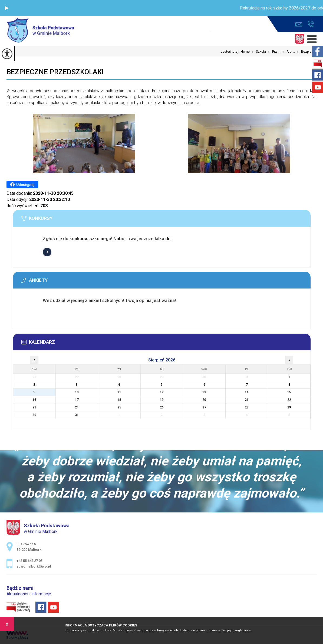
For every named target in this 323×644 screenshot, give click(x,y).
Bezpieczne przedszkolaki (55, 72)
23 (34, 407)
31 (77, 415)
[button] (7, 8)
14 (247, 392)
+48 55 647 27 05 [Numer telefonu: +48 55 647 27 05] (29, 561)
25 (119, 407)
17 (77, 400)
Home (245, 52)
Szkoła (258, 52)
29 (289, 407)
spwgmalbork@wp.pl (299, 24)
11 (119, 392)
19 (162, 400)
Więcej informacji (47, 252)
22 (289, 400)
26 (162, 407)
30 (34, 415)
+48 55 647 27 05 (311, 24)
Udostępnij (22, 185)
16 (34, 400)
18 (119, 400)
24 (77, 407)
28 (247, 407)
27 (204, 407)
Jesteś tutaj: (231, 52)
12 (162, 392)
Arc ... (288, 52)
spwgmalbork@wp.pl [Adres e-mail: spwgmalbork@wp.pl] (34, 566)
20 (204, 400)
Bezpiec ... (306, 52)
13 (204, 392)
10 (77, 392)
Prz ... (273, 52)
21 (247, 400)
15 (289, 392)
